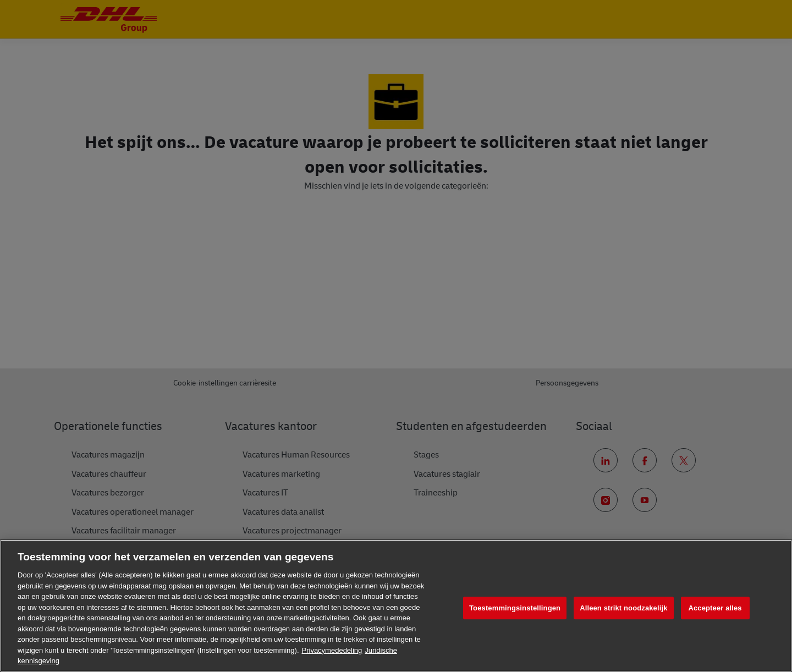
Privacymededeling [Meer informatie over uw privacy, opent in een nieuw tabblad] (332, 650)
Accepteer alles (715, 608)
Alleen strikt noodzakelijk (623, 608)
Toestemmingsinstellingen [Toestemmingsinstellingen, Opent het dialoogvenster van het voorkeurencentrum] (515, 608)
